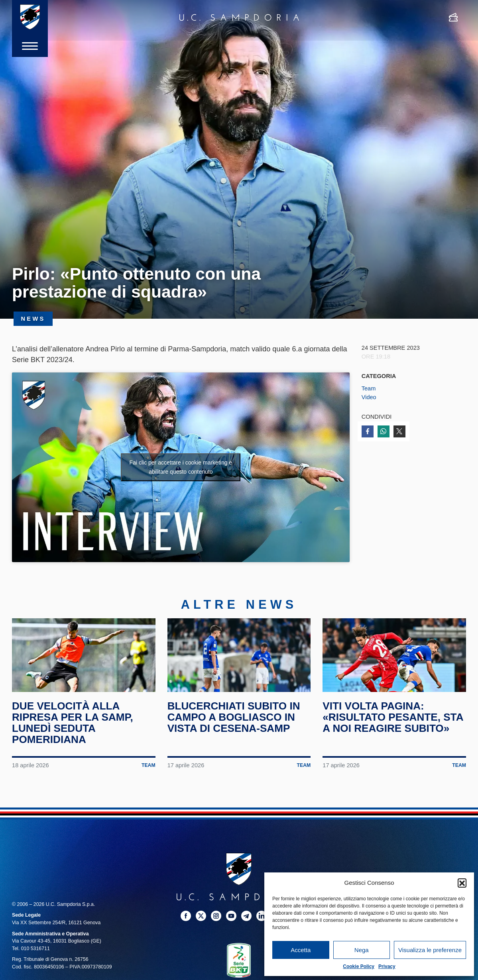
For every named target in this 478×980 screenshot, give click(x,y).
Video (369, 397)
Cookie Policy (359, 966)
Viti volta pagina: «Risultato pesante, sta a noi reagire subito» (394, 722)
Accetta (301, 950)
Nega (362, 950)
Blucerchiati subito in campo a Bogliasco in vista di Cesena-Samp (235, 722)
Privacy (387, 966)
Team (369, 388)
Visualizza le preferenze (430, 950)
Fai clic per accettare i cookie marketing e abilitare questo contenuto (181, 467)
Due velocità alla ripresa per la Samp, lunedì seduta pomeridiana (74, 728)
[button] (462, 883)
